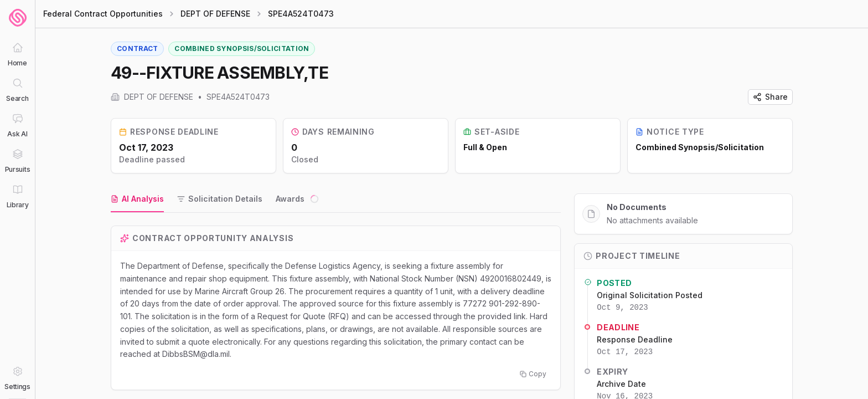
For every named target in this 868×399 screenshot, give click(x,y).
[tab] (137, 199)
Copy (533, 374)
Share (770, 97)
